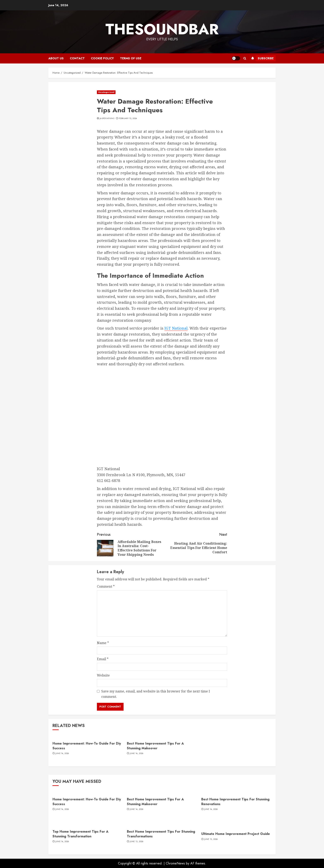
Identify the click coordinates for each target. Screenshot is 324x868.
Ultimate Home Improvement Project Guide (236, 834)
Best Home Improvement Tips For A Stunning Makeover (155, 746)
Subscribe (261, 58)
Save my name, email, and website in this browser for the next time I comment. (156, 694)
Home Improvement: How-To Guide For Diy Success (87, 746)
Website (103, 675)
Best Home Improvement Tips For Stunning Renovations (235, 802)
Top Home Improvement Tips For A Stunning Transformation (80, 834)
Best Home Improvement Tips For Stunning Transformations (161, 834)
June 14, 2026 (62, 753)
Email (103, 659)
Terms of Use (131, 58)
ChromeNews (175, 863)
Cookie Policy (102, 58)
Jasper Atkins (107, 118)
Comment (106, 586)
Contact (77, 58)
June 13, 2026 (137, 842)
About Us (56, 58)
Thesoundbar (162, 29)
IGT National (176, 328)
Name (103, 643)
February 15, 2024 (128, 118)
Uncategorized (106, 92)
